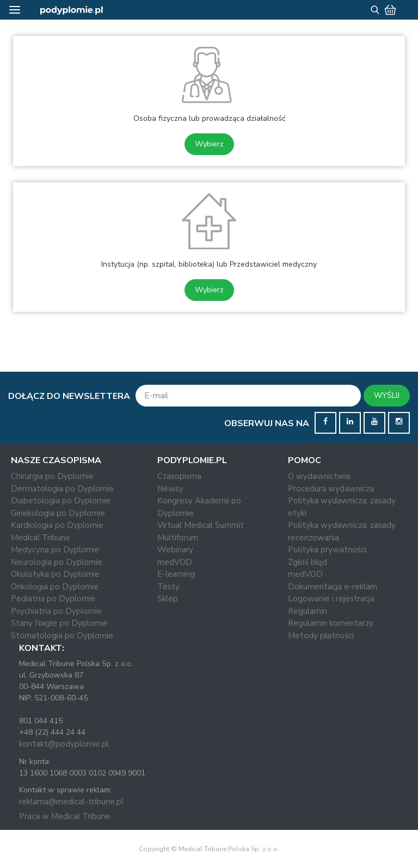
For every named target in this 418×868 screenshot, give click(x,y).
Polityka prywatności (327, 550)
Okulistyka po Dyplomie (55, 574)
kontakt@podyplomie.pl (64, 744)
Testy (168, 587)
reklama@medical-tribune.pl (71, 802)
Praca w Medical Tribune (65, 816)
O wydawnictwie (319, 476)
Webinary (175, 550)
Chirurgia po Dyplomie (52, 476)
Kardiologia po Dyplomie (57, 525)
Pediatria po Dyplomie (53, 599)
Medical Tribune (41, 538)
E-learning (176, 574)
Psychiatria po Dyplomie (56, 611)
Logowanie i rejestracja (331, 599)
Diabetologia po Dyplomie (61, 501)
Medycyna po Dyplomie (55, 550)
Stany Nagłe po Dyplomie (59, 623)
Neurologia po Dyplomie (57, 562)
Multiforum (178, 538)
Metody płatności (321, 636)
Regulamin (308, 611)
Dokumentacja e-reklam (333, 587)
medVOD (175, 562)
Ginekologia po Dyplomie (58, 513)
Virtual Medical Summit (201, 525)
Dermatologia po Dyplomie (62, 489)
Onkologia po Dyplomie (55, 587)
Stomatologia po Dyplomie (62, 636)
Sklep (168, 599)
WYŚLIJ (387, 395)
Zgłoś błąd (308, 562)
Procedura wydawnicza (331, 489)
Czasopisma (179, 476)
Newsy (170, 489)
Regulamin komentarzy (331, 623)
